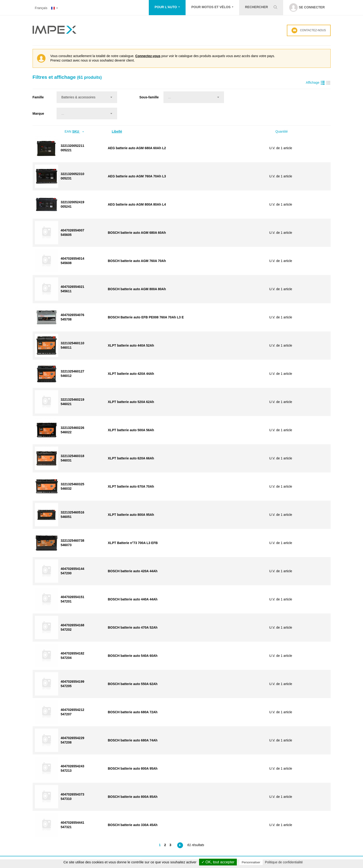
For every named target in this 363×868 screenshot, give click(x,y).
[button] (167, 8)
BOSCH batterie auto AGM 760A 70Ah (137, 261)
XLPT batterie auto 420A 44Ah (131, 374)
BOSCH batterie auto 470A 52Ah (133, 627)
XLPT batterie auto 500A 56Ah (131, 430)
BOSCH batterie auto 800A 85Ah (133, 797)
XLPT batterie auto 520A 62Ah (131, 402)
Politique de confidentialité (284, 862)
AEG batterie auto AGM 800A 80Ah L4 (137, 204)
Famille (38, 97)
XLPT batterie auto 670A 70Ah (131, 486)
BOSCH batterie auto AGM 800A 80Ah (137, 289)
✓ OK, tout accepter (218, 862)
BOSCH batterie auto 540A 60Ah (133, 656)
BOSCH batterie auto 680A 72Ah (133, 712)
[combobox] (87, 97)
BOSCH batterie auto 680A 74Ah (133, 740)
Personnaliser (251, 862)
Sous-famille (149, 97)
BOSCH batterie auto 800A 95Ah (133, 768)
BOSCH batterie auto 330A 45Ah (133, 825)
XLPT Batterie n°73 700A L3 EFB (133, 543)
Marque (38, 114)
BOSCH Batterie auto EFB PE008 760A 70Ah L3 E (146, 317)
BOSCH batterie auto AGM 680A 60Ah (137, 233)
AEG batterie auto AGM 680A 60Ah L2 (137, 148)
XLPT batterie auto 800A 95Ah (131, 515)
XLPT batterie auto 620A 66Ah (131, 458)
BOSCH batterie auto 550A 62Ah (133, 684)
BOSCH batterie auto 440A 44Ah (133, 599)
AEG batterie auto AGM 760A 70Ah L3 (137, 176)
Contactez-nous (309, 30)
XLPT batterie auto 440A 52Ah (131, 345)
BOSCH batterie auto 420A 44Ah (133, 571)
